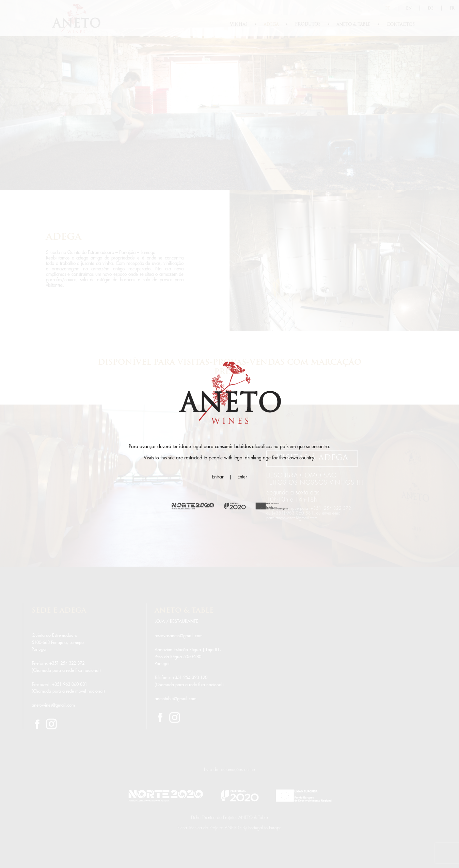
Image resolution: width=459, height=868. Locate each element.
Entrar (218, 477)
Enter (242, 477)
